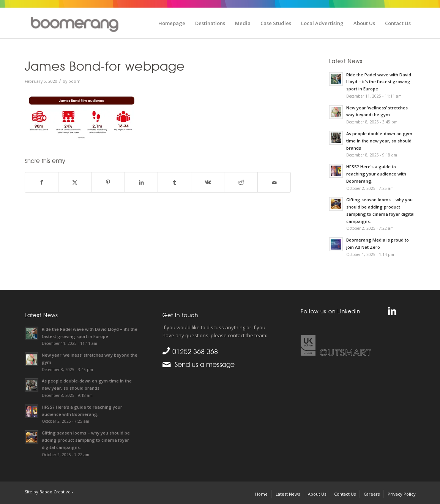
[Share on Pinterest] (108, 182)
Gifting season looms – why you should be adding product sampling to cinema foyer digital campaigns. (86, 440)
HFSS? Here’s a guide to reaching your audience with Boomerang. (376, 174)
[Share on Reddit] (241, 182)
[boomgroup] (81, 22)
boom (74, 81)
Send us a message (203, 364)
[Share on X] (75, 182)
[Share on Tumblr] (174, 182)
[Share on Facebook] (42, 182)
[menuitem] (172, 23)
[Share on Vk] (208, 182)
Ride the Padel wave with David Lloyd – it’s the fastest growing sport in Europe (379, 82)
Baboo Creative (55, 492)
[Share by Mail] (274, 182)
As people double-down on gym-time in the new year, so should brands (380, 141)
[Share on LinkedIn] (141, 182)
